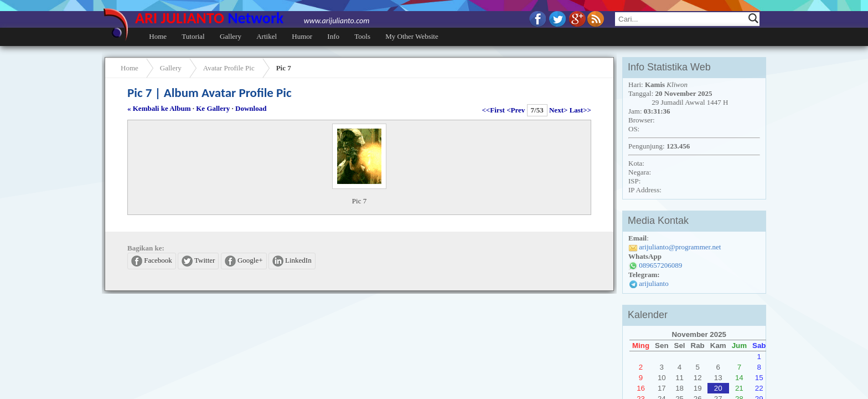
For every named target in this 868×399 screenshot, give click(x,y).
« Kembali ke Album (159, 108)
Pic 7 (284, 68)
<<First (493, 110)
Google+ (244, 261)
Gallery (231, 36)
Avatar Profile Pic (229, 68)
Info (333, 36)
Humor (302, 36)
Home (158, 36)
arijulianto (653, 283)
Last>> (580, 110)
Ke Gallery (213, 108)
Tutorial (193, 36)
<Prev (516, 110)
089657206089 (660, 265)
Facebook (152, 261)
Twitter (198, 261)
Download (251, 108)
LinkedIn (292, 261)
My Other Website (412, 36)
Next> (558, 110)
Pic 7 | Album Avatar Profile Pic (210, 93)
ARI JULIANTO (252, 18)
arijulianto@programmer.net (680, 247)
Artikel (267, 36)
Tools (362, 36)
